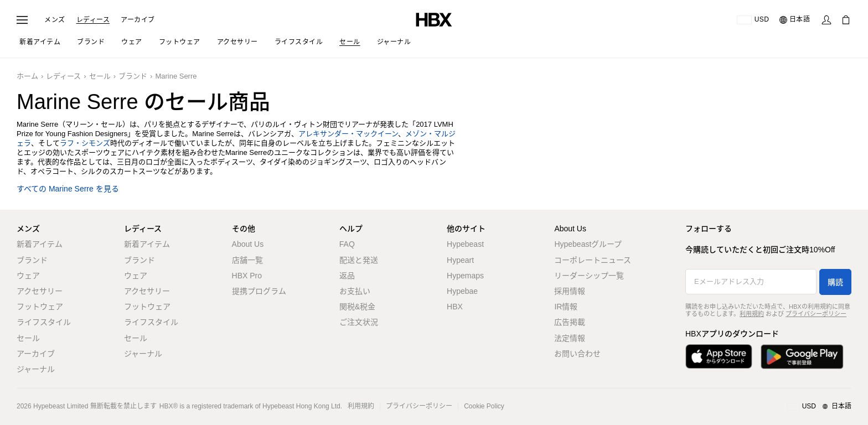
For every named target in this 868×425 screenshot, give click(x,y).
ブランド (133, 76)
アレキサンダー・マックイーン (348, 134)
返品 (347, 276)
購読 (835, 282)
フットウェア (40, 307)
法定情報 (570, 338)
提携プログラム (259, 291)
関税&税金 (357, 307)
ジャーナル (36, 369)
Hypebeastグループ (588, 244)
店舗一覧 (247, 260)
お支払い (355, 291)
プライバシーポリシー (816, 314)
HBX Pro (247, 276)
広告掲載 (570, 322)
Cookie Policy (484, 406)
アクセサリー (40, 291)
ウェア (28, 276)
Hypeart (460, 260)
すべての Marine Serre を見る (68, 189)
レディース (93, 20)
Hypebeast (465, 244)
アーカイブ (138, 20)
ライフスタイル (44, 322)
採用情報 (570, 291)
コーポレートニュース (593, 260)
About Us (248, 244)
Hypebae (462, 291)
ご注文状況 (359, 322)
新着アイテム (40, 244)
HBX (455, 307)
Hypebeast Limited (61, 406)
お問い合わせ (577, 354)
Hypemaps (465, 276)
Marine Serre (176, 76)
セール (100, 76)
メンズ (55, 20)
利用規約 (752, 314)
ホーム (27, 76)
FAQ (347, 244)
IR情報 (566, 307)
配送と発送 (359, 260)
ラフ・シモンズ (85, 143)
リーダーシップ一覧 (589, 276)
